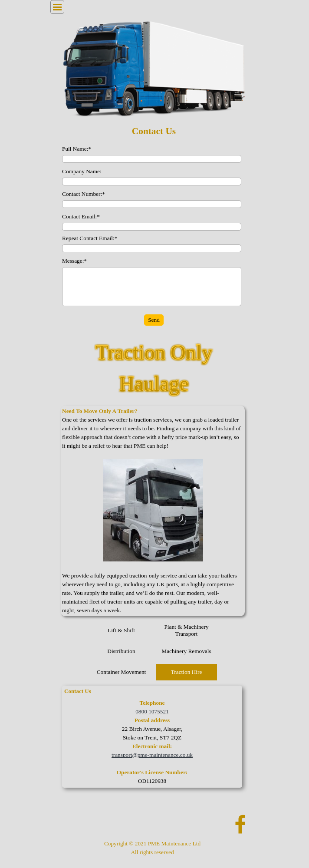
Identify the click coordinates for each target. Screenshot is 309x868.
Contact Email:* (81, 216)
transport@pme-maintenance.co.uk (152, 755)
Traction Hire (187, 672)
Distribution (121, 651)
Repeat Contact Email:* (90, 238)
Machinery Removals (186, 651)
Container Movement (122, 672)
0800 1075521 (152, 711)
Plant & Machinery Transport (186, 630)
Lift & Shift (121, 630)
